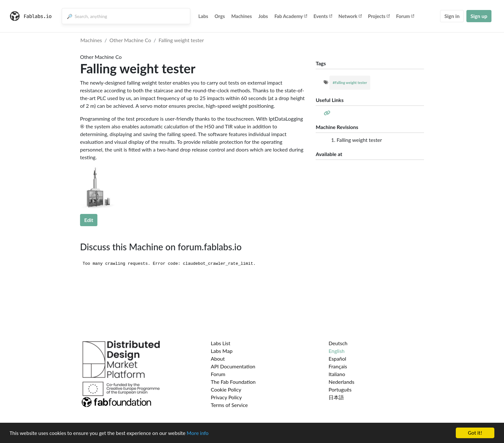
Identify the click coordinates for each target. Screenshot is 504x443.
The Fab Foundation (233, 382)
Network (350, 16)
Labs (203, 16)
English (337, 351)
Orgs (220, 16)
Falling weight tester (181, 40)
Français (338, 366)
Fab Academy (291, 16)
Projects (379, 16)
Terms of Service (229, 405)
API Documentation (233, 366)
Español (337, 359)
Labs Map (222, 351)
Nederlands (341, 382)
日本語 (336, 397)
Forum (405, 16)
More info (198, 434)
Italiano (337, 374)
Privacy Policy (226, 397)
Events (323, 16)
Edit (89, 220)
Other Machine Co (130, 40)
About (218, 359)
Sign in (452, 16)
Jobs (263, 16)
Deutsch (338, 343)
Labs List (221, 343)
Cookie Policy (226, 389)
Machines (242, 16)
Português (340, 389)
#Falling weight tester (350, 83)
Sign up (479, 16)
